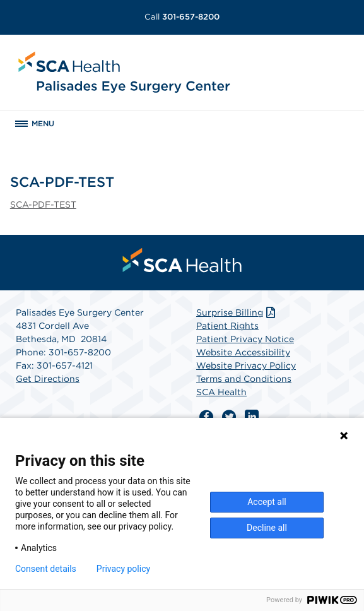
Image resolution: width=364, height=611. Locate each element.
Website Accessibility (243, 352)
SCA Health (221, 392)
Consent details (46, 569)
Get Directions (48, 379)
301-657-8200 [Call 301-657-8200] (182, 17)
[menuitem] (182, 260)
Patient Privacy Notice (245, 339)
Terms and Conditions (244, 379)
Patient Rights (227, 326)
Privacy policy (123, 569)
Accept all (267, 502)
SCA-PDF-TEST (43, 205)
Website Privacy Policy (246, 365)
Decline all (267, 528)
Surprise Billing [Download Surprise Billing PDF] (237, 312)
